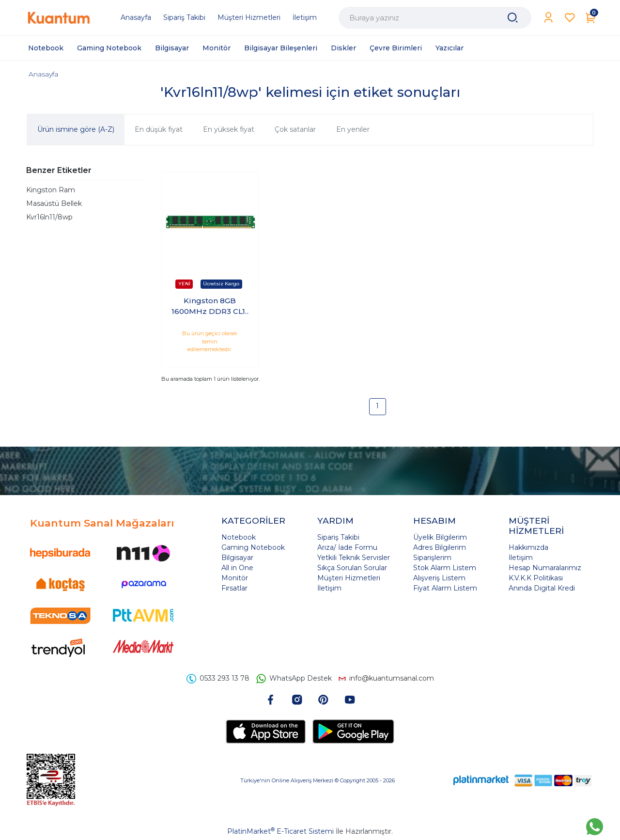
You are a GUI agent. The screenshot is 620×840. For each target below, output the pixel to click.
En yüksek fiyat (229, 129)
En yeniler (353, 129)
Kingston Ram (51, 190)
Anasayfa (43, 74)
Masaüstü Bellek (54, 203)
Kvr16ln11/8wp (49, 217)
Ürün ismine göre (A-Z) (76, 129)
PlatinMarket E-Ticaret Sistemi (280, 831)
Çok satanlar (295, 129)
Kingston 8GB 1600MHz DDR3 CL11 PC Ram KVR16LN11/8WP (210, 307)
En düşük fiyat (159, 129)
